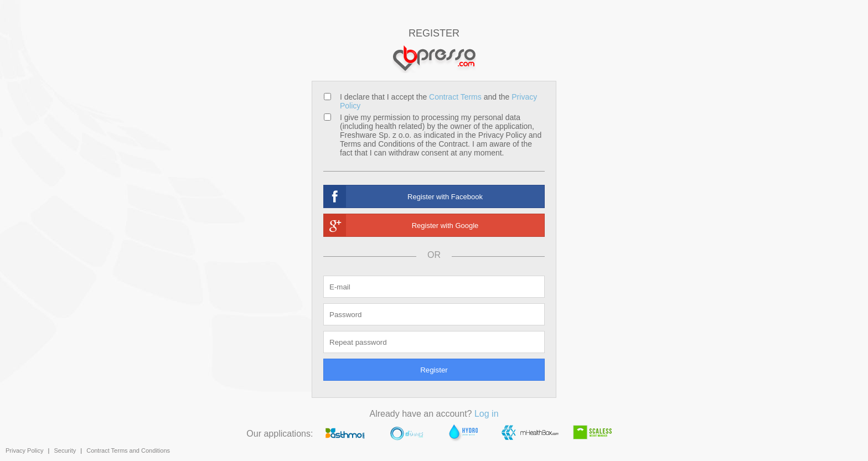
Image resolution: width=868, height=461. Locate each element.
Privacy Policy (24, 450)
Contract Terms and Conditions (128, 450)
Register (434, 370)
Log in (487, 414)
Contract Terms (455, 97)
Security (65, 450)
